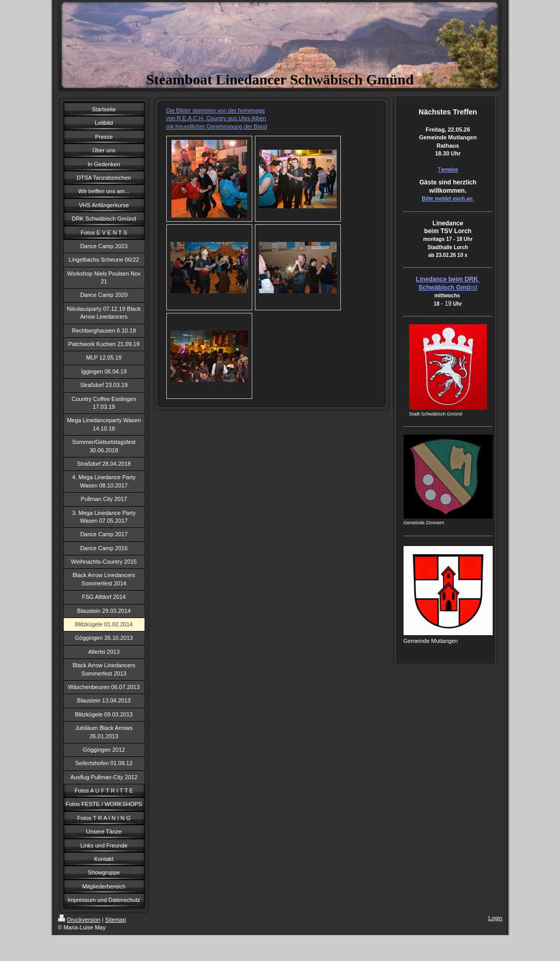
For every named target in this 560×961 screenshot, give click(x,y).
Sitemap (116, 920)
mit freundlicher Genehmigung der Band (217, 126)
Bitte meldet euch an (448, 199)
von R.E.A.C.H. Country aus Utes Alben (216, 118)
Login (496, 918)
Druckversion (79, 920)
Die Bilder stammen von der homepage (216, 110)
